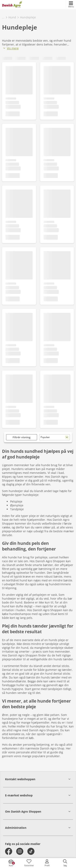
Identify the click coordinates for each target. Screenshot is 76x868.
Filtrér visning (21, 437)
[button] (38, 779)
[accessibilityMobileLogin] (47, 863)
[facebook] (9, 851)
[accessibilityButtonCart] (11, 863)
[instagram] (20, 851)
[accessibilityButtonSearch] (65, 863)
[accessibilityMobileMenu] (71, 5)
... (3, 17)
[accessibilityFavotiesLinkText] (29, 863)
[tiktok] (31, 851)
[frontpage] (12, 5)
